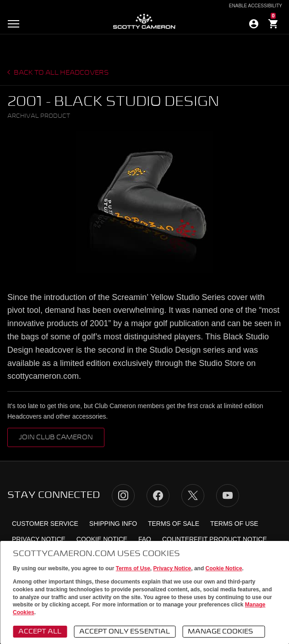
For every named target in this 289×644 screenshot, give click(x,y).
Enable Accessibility (256, 6)
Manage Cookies (225, 632)
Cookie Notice (224, 568)
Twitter (193, 496)
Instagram (123, 496)
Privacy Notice (172, 568)
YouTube (228, 496)
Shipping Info (113, 524)
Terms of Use (133, 568)
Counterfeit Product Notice (215, 539)
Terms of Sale (174, 524)
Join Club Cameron (56, 437)
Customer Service (45, 524)
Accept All (40, 632)
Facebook (158, 496)
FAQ (145, 539)
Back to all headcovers (61, 73)
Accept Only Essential (125, 632)
